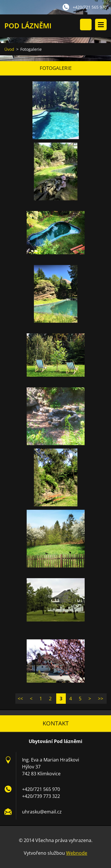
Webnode (77, 853)
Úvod (9, 49)
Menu (101, 25)
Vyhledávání (86, 25)
